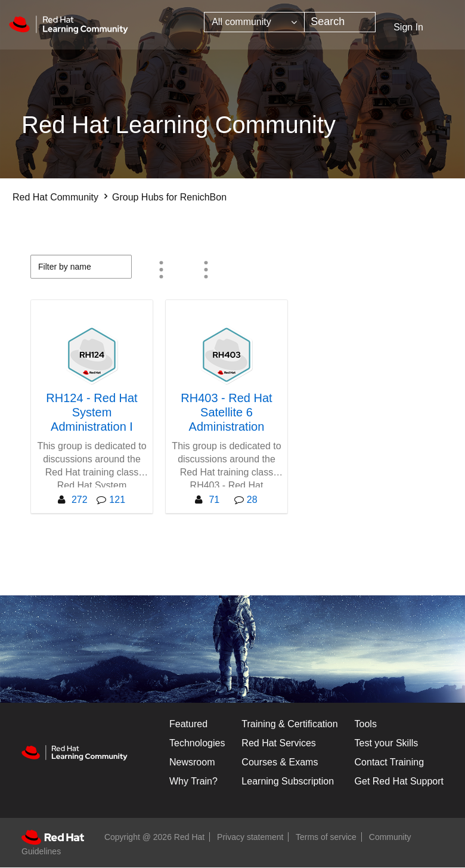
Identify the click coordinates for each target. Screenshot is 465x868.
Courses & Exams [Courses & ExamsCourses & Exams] (280, 762)
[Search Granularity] (254, 22)
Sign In (408, 27)
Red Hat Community (55, 197)
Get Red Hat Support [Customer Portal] (399, 781)
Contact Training (390, 762)
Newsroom (192, 762)
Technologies (197, 743)
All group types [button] (206, 270)
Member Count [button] (162, 270)
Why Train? (193, 781)
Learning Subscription (288, 781)
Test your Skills (387, 743)
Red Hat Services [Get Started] (279, 743)
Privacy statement (250, 837)
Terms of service (326, 837)
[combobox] (340, 22)
